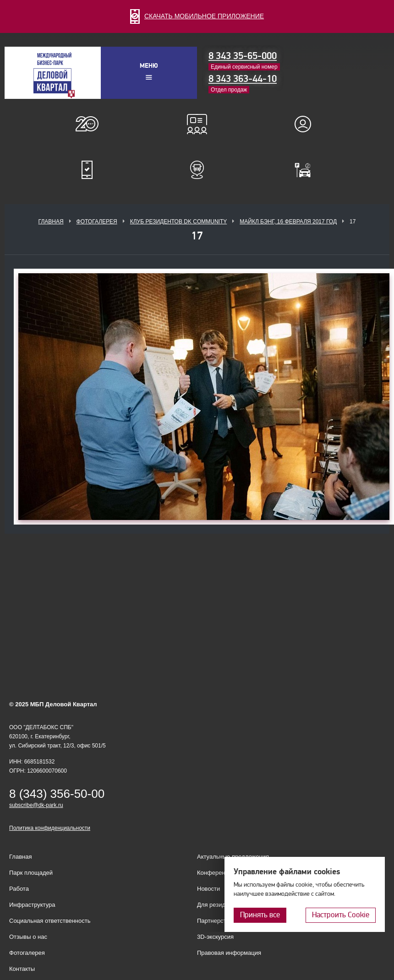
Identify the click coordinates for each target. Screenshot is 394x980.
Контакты (22, 969)
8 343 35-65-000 (243, 56)
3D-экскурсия (215, 937)
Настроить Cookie (341, 915)
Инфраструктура (32, 905)
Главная (51, 222)
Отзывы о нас (28, 937)
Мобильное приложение (87, 170)
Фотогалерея (97, 222)
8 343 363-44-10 (243, 79)
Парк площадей (31, 873)
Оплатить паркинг (307, 170)
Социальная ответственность (50, 921)
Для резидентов (307, 124)
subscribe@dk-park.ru (36, 805)
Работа (19, 889)
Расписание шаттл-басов (197, 170)
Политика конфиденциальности (50, 828)
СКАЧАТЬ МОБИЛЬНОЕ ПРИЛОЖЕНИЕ (197, 16)
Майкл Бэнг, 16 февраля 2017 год (288, 222)
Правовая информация (229, 953)
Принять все (260, 915)
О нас (87, 124)
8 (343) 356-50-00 (57, 794)
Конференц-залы (197, 124)
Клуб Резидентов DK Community (179, 222)
